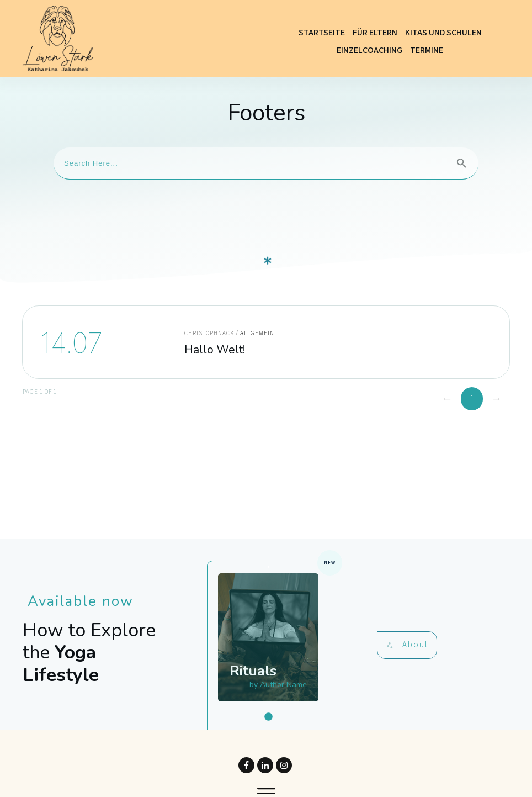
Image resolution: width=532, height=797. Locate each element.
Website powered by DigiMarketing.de (266, 780)
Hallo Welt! (266, 296)
